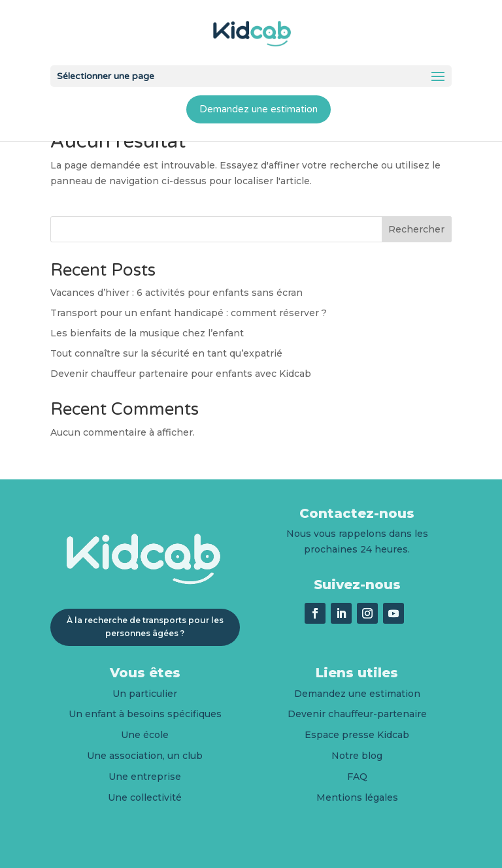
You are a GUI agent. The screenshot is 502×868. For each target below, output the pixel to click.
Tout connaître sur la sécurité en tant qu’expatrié (166, 353)
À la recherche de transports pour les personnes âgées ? (145, 627)
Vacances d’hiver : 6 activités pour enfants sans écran (176, 293)
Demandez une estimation (259, 109)
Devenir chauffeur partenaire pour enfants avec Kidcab (181, 374)
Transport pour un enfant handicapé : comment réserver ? (189, 313)
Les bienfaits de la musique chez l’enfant (147, 333)
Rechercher (416, 229)
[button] (438, 77)
